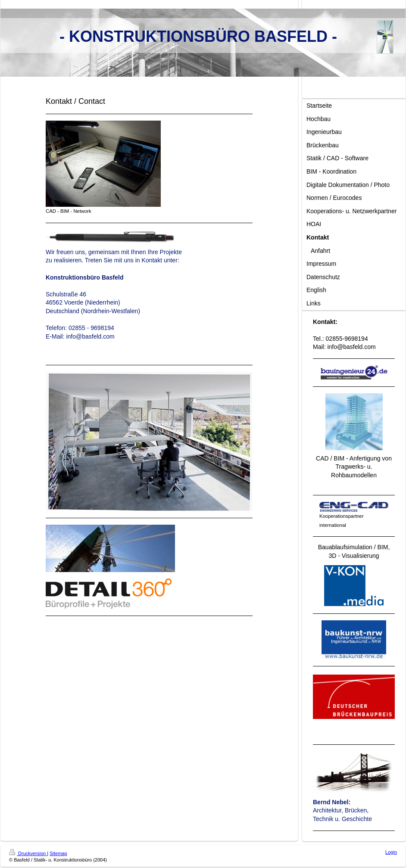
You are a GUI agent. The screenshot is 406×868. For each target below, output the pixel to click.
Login (391, 852)
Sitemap (58, 853)
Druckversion (28, 853)
